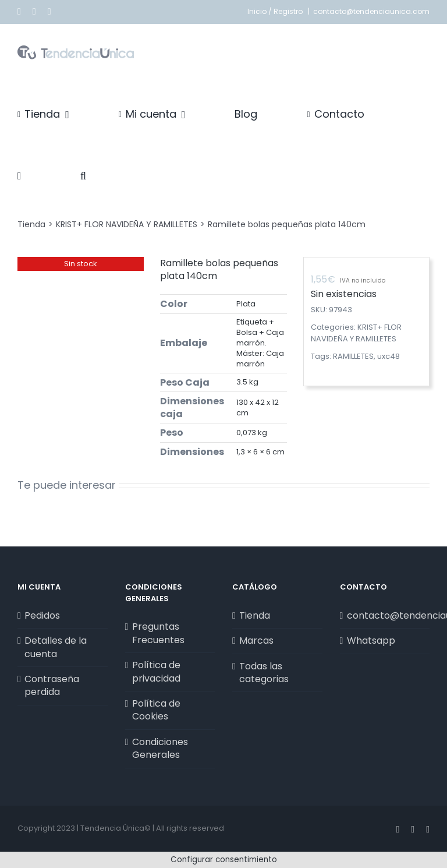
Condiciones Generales (160, 749)
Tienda (255, 616)
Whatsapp (371, 641)
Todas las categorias (264, 673)
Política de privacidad (156, 672)
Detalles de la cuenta (56, 647)
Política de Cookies (156, 710)
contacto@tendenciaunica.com (371, 11)
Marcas (256, 641)
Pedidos (42, 616)
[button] (83, 176)
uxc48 (389, 356)
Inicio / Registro (276, 11)
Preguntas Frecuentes (158, 633)
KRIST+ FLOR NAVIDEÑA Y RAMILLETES (356, 333)
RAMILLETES (353, 356)
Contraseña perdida (52, 686)
